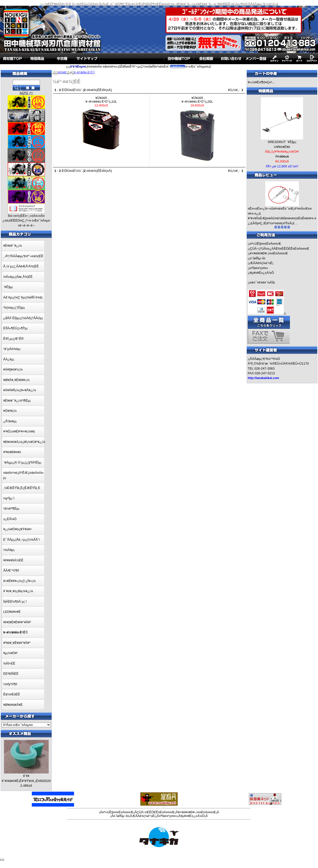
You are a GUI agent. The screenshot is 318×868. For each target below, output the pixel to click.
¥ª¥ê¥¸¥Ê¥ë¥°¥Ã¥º (17, 643)
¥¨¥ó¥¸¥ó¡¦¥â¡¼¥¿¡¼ (18, 591)
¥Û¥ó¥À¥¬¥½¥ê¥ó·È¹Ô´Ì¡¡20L (197, 130)
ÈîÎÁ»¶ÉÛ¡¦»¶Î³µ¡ (16, 328)
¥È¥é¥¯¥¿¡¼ (13, 246)
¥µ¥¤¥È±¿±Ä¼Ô (262, 273)
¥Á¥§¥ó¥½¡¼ (13, 369)
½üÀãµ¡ (9, 550)
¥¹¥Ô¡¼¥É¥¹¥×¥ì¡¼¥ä (19, 431)
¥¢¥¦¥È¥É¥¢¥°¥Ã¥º (17, 622)
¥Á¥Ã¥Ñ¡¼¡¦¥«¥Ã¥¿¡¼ (20, 390)
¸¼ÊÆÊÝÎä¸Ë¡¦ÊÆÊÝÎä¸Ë (22, 488)
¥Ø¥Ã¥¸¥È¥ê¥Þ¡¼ (16, 380)
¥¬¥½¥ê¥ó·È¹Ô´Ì (84, 72)
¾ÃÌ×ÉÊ (9, 663)
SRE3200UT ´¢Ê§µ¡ (282, 142)
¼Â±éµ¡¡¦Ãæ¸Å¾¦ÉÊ (18, 277)
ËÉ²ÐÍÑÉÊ (11, 674)
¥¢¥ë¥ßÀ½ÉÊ (13, 560)
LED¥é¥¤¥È (12, 612)
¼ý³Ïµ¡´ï (9, 498)
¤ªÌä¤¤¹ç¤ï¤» (259, 268)
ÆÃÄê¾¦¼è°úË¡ (262, 263)
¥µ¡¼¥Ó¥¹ (11, 653)
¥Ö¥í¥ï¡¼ (10, 411)
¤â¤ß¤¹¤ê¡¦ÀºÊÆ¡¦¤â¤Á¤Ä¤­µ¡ (24, 475)
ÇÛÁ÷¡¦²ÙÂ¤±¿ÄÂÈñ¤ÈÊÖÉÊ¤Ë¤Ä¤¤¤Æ (280, 249)
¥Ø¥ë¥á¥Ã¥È (13, 705)
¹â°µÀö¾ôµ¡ (12, 349)
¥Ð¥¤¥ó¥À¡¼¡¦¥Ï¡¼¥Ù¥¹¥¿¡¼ (24, 442)
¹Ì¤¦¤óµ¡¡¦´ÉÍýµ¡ (14, 308)
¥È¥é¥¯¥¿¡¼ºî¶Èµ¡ (17, 401)
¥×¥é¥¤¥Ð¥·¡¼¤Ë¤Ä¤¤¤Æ (269, 253)
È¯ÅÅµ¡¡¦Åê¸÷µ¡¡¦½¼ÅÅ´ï (21, 540)
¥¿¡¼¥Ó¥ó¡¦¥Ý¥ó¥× (18, 529)
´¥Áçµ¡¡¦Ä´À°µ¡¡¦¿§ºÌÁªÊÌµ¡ (22, 462)
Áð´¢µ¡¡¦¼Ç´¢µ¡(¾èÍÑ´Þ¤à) (23, 297)
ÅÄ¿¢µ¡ (9, 359)
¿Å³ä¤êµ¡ (10, 421)
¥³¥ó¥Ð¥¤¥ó (12, 452)
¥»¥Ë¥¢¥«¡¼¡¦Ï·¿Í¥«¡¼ (20, 581)
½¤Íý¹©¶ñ (10, 684)
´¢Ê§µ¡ (8, 287)
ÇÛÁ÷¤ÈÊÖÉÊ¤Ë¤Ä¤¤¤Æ (156, 812)
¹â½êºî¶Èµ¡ (11, 508)
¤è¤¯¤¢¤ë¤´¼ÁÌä (262, 282)
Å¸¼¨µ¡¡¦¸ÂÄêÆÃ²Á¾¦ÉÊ (21, 266)
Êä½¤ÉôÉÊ (12, 694)
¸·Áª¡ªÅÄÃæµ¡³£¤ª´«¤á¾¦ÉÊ (23, 256)
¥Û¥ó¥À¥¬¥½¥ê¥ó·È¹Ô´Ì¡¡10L (101, 124)
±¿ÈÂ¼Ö (10, 519)
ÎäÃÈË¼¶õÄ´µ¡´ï (15, 602)
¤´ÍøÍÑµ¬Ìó (258, 258)
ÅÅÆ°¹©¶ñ (11, 570)
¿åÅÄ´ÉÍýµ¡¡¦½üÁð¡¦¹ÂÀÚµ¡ (23, 318)
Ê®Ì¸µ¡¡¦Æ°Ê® (13, 339)
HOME (62, 72)
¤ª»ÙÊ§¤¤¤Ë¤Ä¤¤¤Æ (266, 244)
